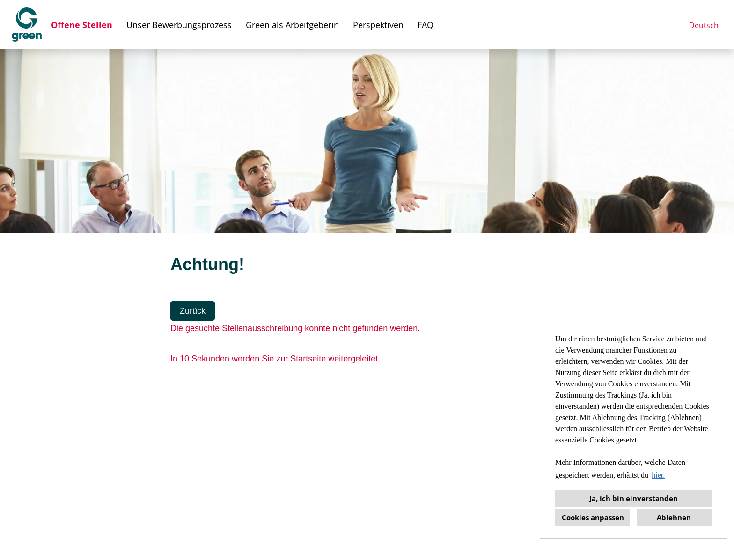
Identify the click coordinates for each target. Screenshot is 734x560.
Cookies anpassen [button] (593, 517)
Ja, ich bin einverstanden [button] (634, 498)
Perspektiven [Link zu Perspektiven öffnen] (378, 25)
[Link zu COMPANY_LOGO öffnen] (27, 25)
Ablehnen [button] (674, 517)
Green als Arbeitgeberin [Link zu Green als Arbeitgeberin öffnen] (292, 25)
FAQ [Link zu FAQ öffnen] (426, 25)
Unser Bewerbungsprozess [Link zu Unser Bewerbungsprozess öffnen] (179, 25)
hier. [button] (658, 475)
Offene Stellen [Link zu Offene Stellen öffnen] (82, 25)
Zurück (193, 311)
